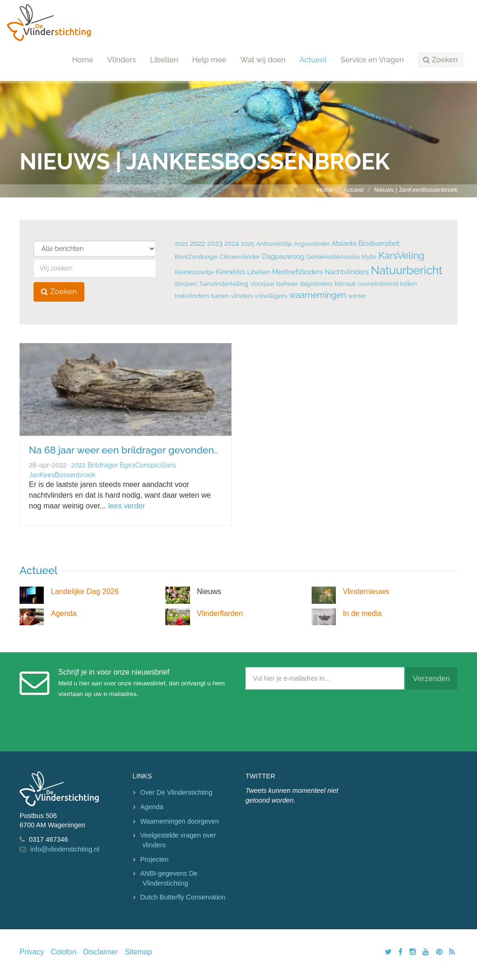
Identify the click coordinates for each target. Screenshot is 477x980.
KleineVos (230, 272)
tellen (409, 284)
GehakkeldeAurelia (333, 257)
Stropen (186, 284)
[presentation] (316, 718)
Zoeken (59, 292)
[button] (440, 60)
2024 (232, 243)
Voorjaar (262, 284)
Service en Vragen (372, 60)
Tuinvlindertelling (224, 284)
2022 (198, 243)
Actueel (313, 60)
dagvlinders (316, 284)
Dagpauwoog (283, 256)
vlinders (242, 296)
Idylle (369, 257)
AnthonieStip (274, 244)
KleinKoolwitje (194, 272)
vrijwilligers (271, 296)
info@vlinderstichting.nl (65, 849)
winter (357, 296)
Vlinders (122, 60)
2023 (215, 243)
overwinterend (378, 284)
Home (83, 60)
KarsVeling (402, 256)
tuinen (220, 296)
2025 (248, 244)
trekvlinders (192, 296)
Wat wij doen (263, 60)
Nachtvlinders (347, 272)
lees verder (126, 506)
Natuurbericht (407, 270)
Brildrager (103, 465)
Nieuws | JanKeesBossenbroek (416, 190)
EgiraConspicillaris (148, 465)
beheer (287, 284)
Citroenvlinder (240, 257)
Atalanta (344, 243)
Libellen (164, 60)
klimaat (345, 284)
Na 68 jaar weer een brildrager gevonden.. (123, 450)
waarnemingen (318, 295)
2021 (181, 243)
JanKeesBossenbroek (62, 475)
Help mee (209, 60)
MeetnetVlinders (298, 272)
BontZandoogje (196, 257)
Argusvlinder (312, 244)
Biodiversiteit (379, 243)
